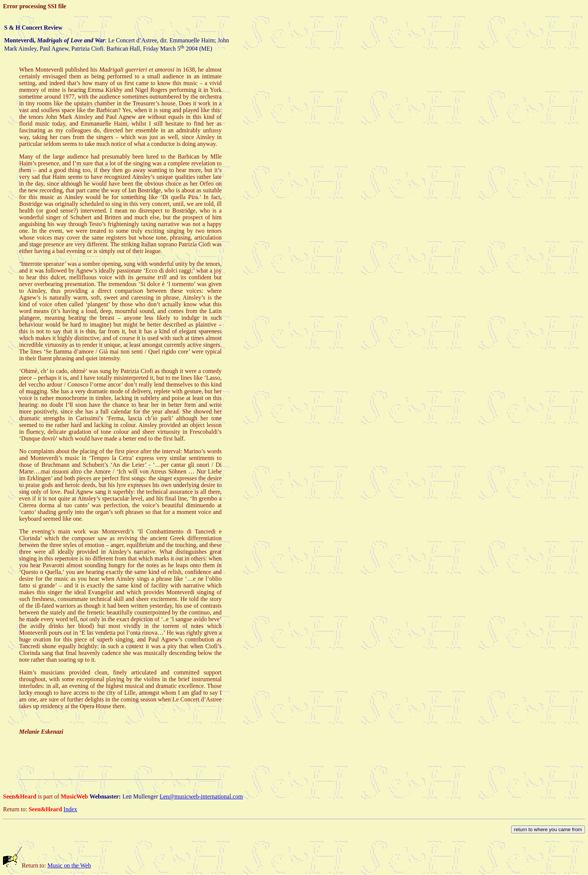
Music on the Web (69, 865)
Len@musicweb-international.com (201, 796)
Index (70, 809)
